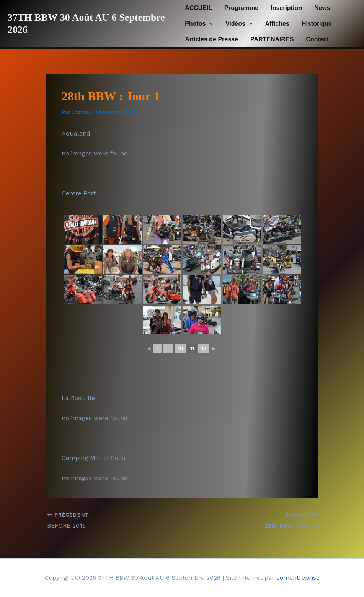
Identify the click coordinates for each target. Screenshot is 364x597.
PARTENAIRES (272, 39)
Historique (317, 24)
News (322, 8)
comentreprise (298, 578)
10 (180, 348)
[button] (209, 24)
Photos (199, 24)
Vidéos (239, 24)
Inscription (286, 8)
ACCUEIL (198, 8)
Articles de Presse (211, 39)
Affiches (277, 24)
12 (204, 348)
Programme (241, 8)
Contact (317, 39)
